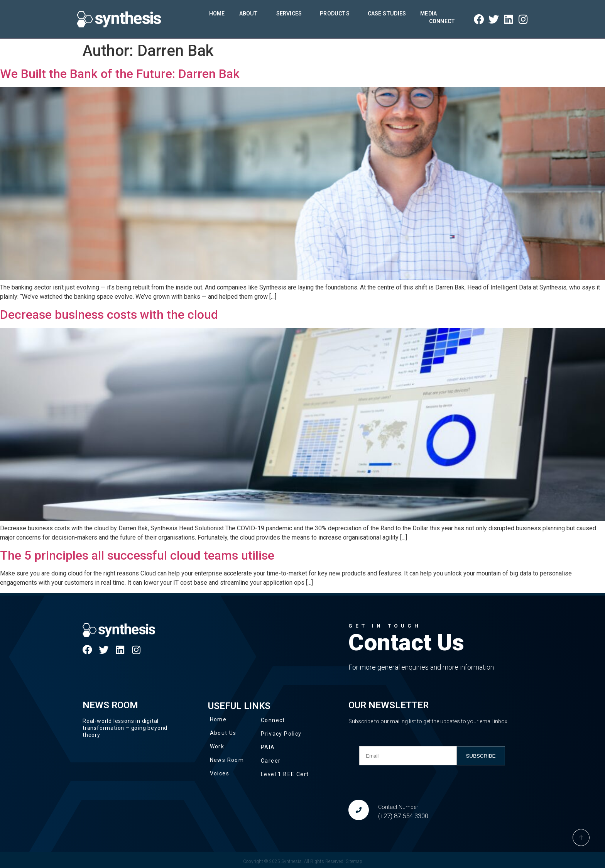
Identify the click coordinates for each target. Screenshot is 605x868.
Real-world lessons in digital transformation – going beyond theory (125, 728)
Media (430, 14)
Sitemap (354, 861)
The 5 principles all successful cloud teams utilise (137, 555)
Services (291, 14)
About (251, 14)
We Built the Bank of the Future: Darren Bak (120, 74)
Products (337, 14)
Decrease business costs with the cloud (109, 315)
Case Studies (387, 14)
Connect (442, 21)
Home (217, 14)
